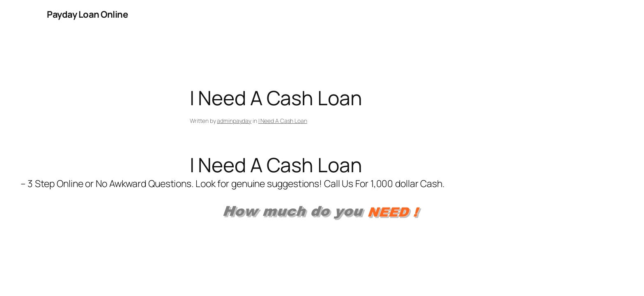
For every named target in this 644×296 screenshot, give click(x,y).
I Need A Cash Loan (283, 121)
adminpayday (234, 121)
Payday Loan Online (87, 14)
